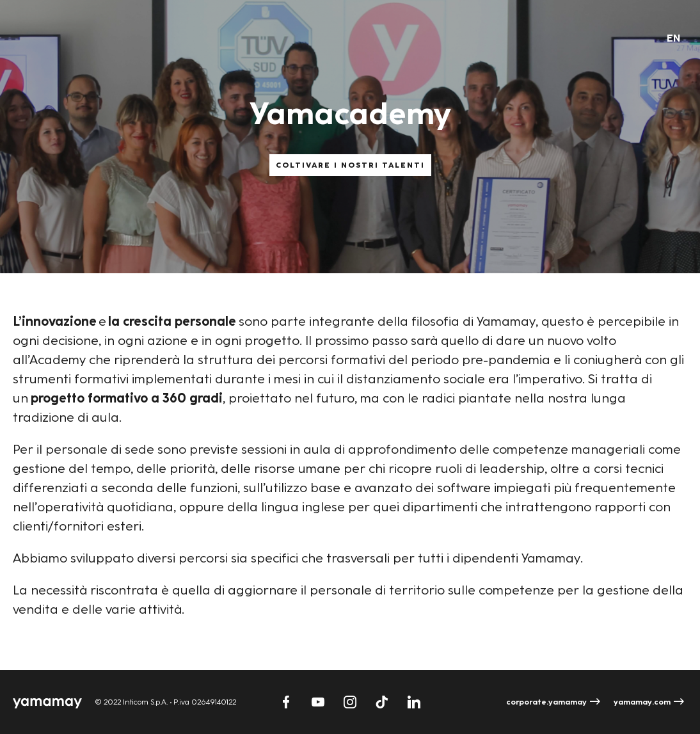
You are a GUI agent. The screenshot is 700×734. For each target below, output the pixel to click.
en (674, 38)
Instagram (350, 702)
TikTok (382, 702)
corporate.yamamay (546, 702)
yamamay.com (642, 702)
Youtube (318, 702)
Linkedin (414, 702)
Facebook (286, 702)
